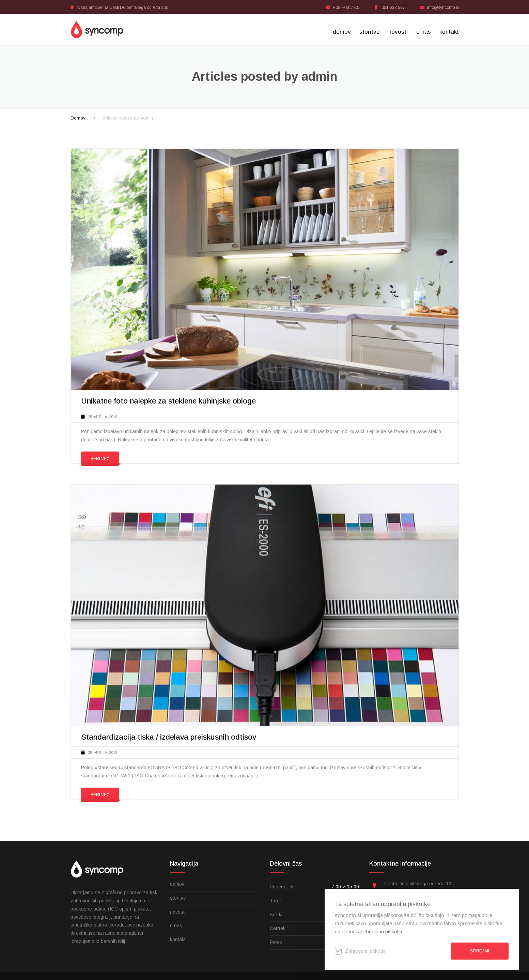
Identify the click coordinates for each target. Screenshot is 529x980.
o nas (424, 32)
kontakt (449, 32)
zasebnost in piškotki (379, 931)
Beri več (100, 459)
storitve (370, 32)
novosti (398, 32)
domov (342, 32)
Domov (78, 118)
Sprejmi (480, 951)
